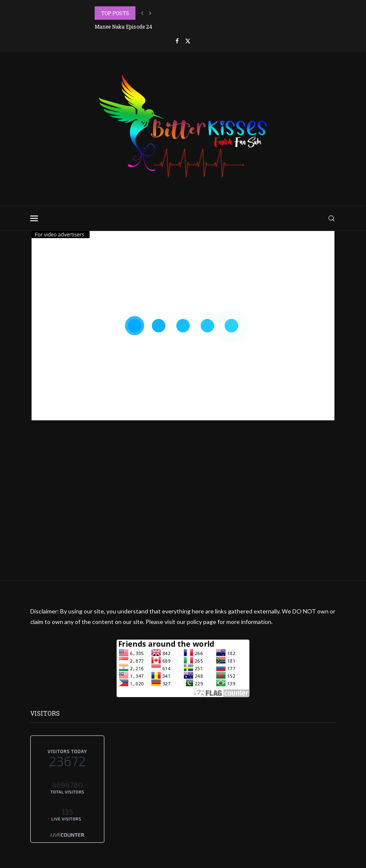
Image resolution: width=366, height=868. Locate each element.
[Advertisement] (183, 521)
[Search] (332, 218)
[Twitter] (188, 41)
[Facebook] (177, 41)
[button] (142, 13)
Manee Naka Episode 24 (123, 27)
